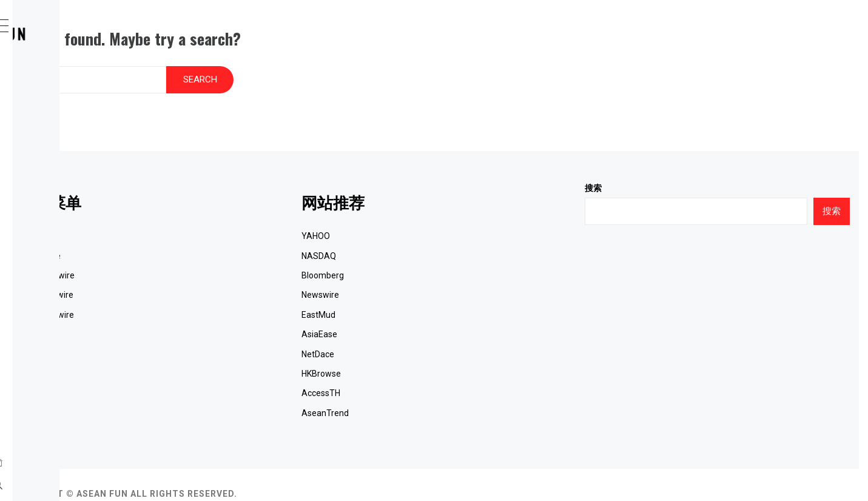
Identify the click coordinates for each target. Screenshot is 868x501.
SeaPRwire (69, 109)
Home (57, 82)
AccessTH (442, 375)
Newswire (442, 277)
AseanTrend (446, 395)
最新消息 (66, 215)
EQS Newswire (77, 189)
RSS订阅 (217, 395)
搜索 (654, 170)
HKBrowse (442, 355)
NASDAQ (440, 238)
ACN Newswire (78, 135)
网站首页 (217, 218)
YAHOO (437, 218)
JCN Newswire (77, 162)
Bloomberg (444, 257)
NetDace (439, 336)
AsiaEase (441, 316)
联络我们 (66, 269)
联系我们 (217, 355)
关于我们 (217, 375)
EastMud (440, 297)
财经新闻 (66, 242)
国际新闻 (217, 316)
